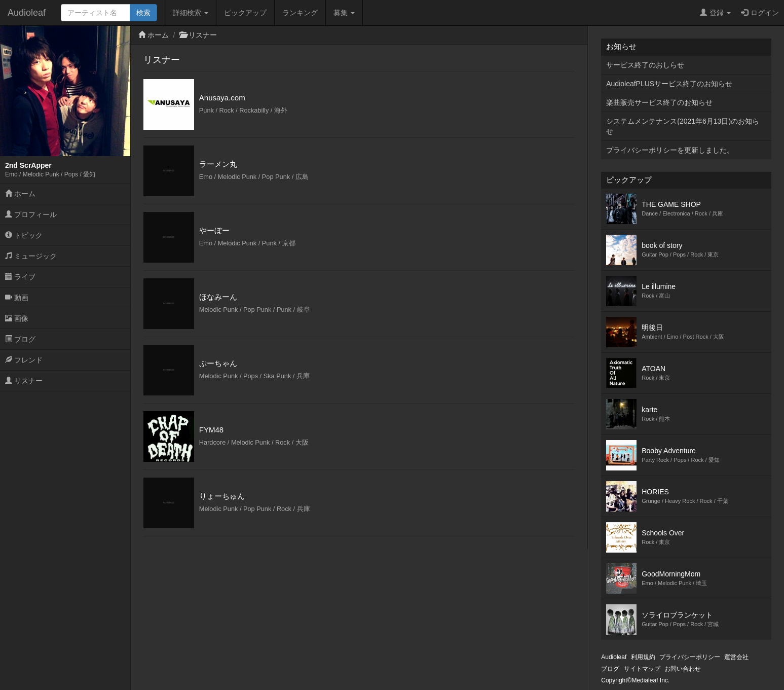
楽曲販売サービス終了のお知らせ (659, 102)
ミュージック (31, 256)
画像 (17, 318)
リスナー (24, 381)
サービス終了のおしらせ (645, 65)
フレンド (24, 360)
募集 (344, 13)
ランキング (300, 13)
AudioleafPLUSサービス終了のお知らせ (669, 84)
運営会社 (736, 657)
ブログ (20, 339)
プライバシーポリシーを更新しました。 (670, 150)
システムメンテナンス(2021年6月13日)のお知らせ (683, 126)
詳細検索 (191, 13)
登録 (715, 13)
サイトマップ (642, 669)
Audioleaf (27, 13)
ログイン (760, 13)
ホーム (20, 194)
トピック (24, 235)
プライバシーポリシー (690, 657)
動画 (17, 298)
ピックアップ (245, 13)
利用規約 (643, 657)
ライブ (20, 277)
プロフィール (31, 214)
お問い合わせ (683, 669)
